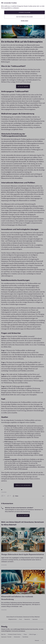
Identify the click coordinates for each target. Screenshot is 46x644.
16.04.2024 (4, 565)
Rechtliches (25, 636)
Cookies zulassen (24, 12)
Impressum (35, 619)
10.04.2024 (4, 609)
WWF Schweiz (23, 469)
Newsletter (27, 619)
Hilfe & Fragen (33, 634)
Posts (21, 619)
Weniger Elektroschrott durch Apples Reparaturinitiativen (23, 554)
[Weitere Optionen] (43, 496)
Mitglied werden (24, 85)
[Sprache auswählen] (39, 640)
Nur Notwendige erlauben (25, 17)
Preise (25, 634)
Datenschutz (17, 636)
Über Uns (3, 634)
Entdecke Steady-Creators (15, 634)
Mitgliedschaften (13, 619)
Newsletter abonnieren (24, 484)
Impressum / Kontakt (6, 636)
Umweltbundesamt (11, 439)
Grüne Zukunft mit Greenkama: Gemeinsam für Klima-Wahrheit (23, 616)
